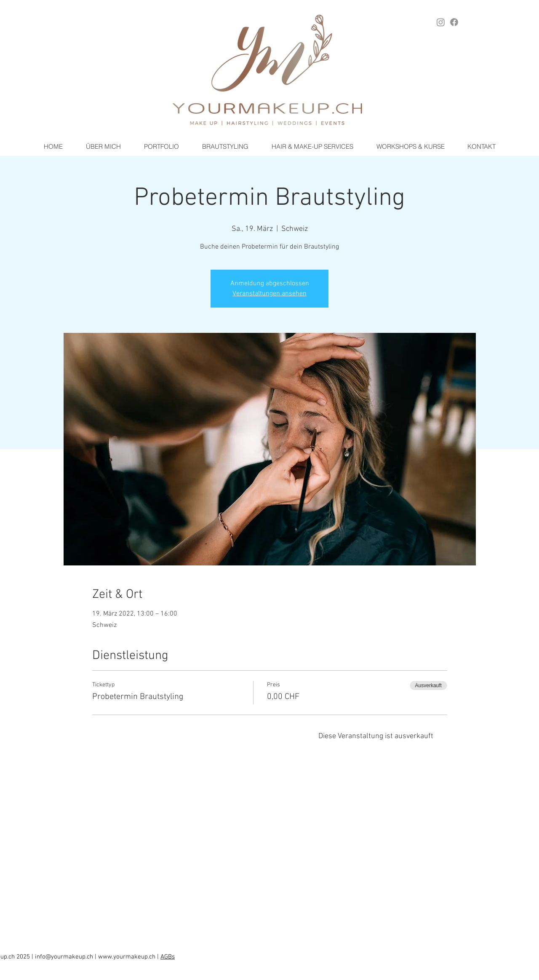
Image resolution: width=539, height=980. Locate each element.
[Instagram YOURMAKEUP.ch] (441, 22)
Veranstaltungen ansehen (269, 294)
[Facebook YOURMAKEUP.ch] (454, 22)
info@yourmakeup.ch (64, 957)
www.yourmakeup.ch (127, 957)
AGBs (168, 957)
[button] (225, 147)
